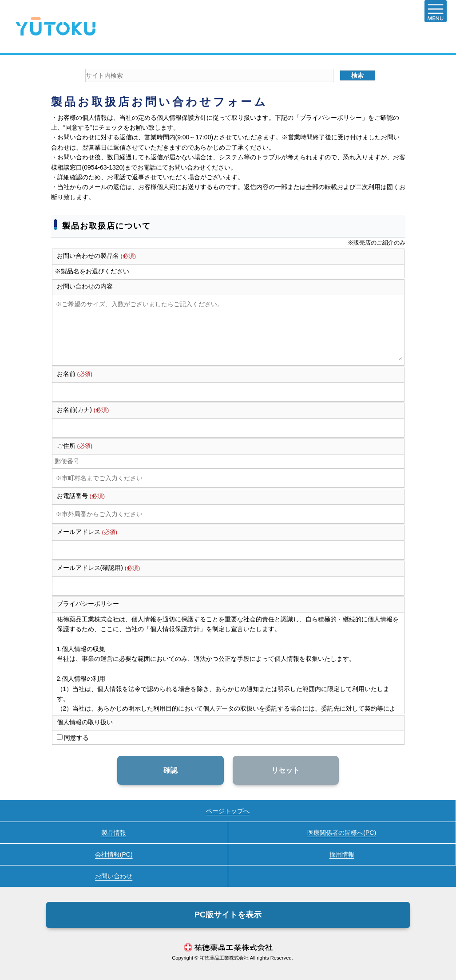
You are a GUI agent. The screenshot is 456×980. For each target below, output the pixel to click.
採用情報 (342, 854)
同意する (76, 738)
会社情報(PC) (114, 854)
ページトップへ (228, 811)
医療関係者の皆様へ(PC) (342, 833)
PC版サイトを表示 (228, 915)
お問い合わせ (114, 876)
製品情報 (114, 833)
